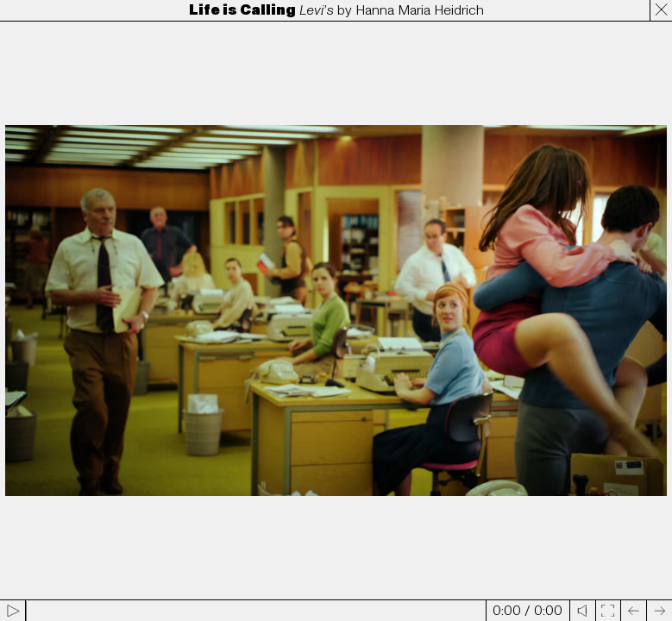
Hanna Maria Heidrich (420, 10)
